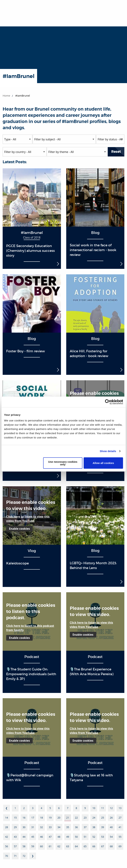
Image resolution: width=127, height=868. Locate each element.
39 (103, 827)
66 (94, 846)
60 (42, 846)
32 (42, 827)
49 (68, 837)
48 (59, 837)
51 (85, 837)
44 (24, 837)
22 (76, 818)
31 (33, 827)
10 (94, 808)
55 (120, 837)
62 (59, 846)
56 (7, 846)
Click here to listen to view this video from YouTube (28, 519)
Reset (116, 152)
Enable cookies (19, 529)
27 (120, 818)
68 (111, 846)
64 (76, 846)
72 (24, 856)
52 (94, 837)
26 (111, 818)
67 (103, 846)
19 (50, 818)
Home (6, 96)
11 (103, 808)
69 (120, 846)
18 (42, 818)
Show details (108, 451)
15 (15, 818)
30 (24, 827)
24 (94, 818)
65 (85, 846)
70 (7, 856)
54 (111, 837)
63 (68, 846)
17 (33, 818)
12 (111, 808)
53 (103, 837)
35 (68, 827)
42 (7, 837)
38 (94, 827)
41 (120, 827)
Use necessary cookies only (63, 463)
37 (85, 827)
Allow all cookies (103, 463)
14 (7, 818)
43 (15, 837)
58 (24, 846)
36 (76, 827)
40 (111, 827)
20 (59, 818)
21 (68, 818)
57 (15, 846)
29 (15, 827)
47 (50, 837)
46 (42, 837)
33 (50, 827)
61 (50, 846)
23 (85, 818)
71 (15, 856)
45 (33, 837)
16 (24, 818)
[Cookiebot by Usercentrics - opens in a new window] (107, 402)
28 (7, 827)
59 (33, 846)
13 (120, 808)
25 (103, 818)
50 (76, 837)
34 (59, 827)
